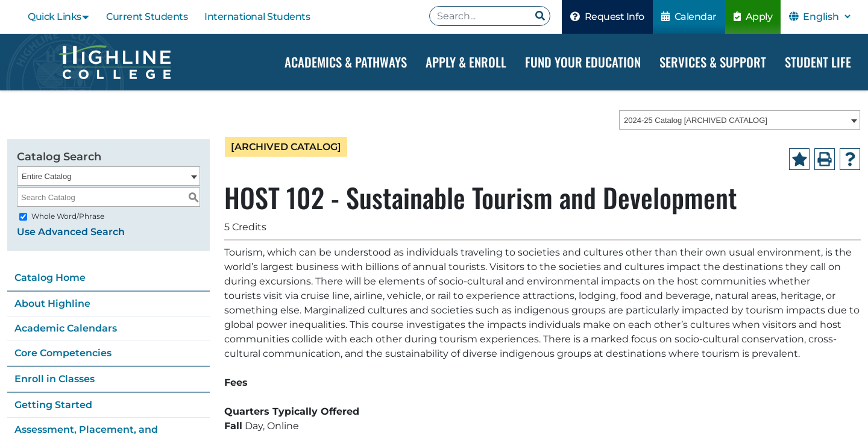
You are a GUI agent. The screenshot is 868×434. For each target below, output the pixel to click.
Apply (753, 17)
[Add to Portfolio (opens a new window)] (799, 159)
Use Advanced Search (71, 232)
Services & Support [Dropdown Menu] (713, 62)
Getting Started (53, 405)
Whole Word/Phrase (68, 216)
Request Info (607, 17)
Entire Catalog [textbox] (46, 176)
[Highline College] (115, 62)
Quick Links (55, 17)
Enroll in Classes (55, 379)
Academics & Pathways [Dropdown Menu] (346, 62)
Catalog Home (50, 278)
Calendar (689, 17)
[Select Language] (826, 17)
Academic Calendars (66, 328)
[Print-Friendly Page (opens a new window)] (825, 159)
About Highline (52, 303)
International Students (257, 17)
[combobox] (740, 120)
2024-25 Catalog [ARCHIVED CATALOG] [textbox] (696, 120)
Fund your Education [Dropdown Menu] (583, 62)
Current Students (147, 17)
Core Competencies (63, 353)
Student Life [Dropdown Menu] (818, 62)
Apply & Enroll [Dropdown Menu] (466, 62)
